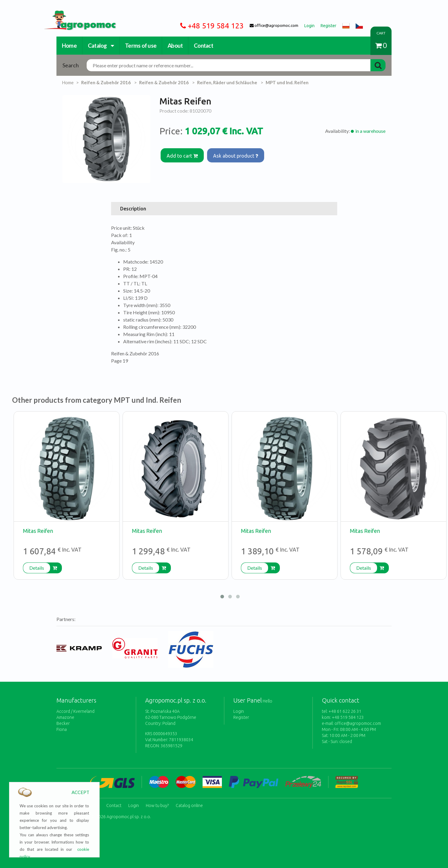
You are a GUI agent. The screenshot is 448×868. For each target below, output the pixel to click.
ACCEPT (80, 792)
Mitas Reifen (38, 531)
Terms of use (141, 45)
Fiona (62, 729)
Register (241, 717)
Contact (203, 45)
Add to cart (182, 155)
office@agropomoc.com (358, 723)
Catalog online (189, 805)
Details (37, 568)
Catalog (101, 45)
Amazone (65, 717)
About (175, 45)
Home (69, 45)
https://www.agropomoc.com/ (75, 14)
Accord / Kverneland (75, 711)
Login (239, 711)
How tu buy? (157, 805)
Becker (63, 723)
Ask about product (237, 155)
